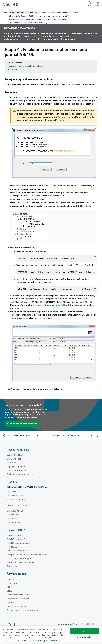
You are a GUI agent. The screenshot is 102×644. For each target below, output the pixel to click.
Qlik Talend (12, 491)
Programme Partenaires (18, 598)
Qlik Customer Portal (17, 470)
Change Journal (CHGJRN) (58, 304)
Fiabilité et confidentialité (19, 543)
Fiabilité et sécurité (16, 539)
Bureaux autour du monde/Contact (23, 610)
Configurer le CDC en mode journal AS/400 (27, 23)
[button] (95, 257)
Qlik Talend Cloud (15, 495)
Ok (84, 631)
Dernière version (69, 39)
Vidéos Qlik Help (15, 454)
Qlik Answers (13, 514)
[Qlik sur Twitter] (82, 624)
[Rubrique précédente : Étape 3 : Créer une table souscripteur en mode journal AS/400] (26, 435)
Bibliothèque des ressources (21, 474)
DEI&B (10, 590)
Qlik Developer (14, 458)
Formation (12, 462)
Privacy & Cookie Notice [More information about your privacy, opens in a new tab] (49, 640)
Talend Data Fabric (16, 499)
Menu (98, 5)
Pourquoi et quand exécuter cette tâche (26, 66)
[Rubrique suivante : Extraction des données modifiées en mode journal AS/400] (76, 435)
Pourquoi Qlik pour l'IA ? (18, 550)
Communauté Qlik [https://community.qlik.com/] (68, 624)
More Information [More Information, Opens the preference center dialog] (84, 637)
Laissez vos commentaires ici (22, 423)
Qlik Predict (12, 518)
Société (11, 579)
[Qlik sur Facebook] (93, 624)
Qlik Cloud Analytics (16, 510)
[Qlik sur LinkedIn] (87, 624)
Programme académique (19, 594)
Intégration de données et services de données (62, 12)
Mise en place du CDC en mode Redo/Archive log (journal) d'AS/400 (38, 19)
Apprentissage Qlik (16, 466)
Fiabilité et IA (13, 546)
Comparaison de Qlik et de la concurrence (27, 554)
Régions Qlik (13, 566)
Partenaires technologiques (20, 558)
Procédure (13, 69)
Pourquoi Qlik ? (14, 535)
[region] (51, 635)
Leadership (12, 583)
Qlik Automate (14, 522)
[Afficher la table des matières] (6, 12)
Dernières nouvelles (16, 606)
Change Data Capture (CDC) (21, 16)
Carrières (11, 602)
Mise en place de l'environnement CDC (52, 16)
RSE (9, 587)
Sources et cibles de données (21, 562)
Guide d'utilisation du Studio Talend (24, 12)
